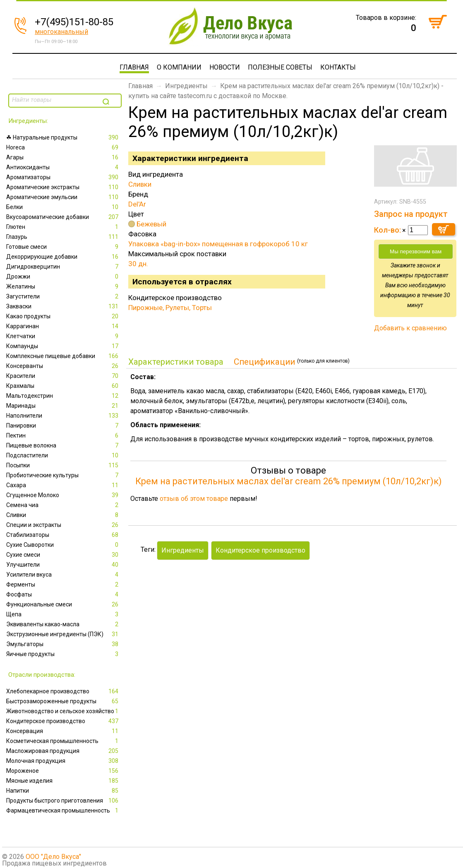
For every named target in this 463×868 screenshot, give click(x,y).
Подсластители (63, 455)
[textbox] (55, 100)
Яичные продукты (63, 654)
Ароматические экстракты (63, 187)
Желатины (63, 286)
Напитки (63, 791)
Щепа (63, 614)
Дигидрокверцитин (63, 267)
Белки (63, 207)
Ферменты (63, 584)
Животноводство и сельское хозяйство (63, 711)
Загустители (63, 296)
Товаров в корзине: (386, 18)
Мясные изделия (63, 781)
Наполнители (63, 416)
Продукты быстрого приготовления (63, 801)
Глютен (63, 227)
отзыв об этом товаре (194, 499)
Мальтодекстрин (63, 396)
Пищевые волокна (63, 445)
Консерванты (63, 366)
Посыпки (63, 465)
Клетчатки (63, 336)
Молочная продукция (63, 761)
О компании (179, 67)
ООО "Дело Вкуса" (53, 857)
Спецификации (264, 362)
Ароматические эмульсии (63, 197)
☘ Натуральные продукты (63, 137)
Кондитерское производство (63, 721)
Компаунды (63, 346)
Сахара (63, 485)
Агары (63, 157)
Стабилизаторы (63, 535)
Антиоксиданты (63, 167)
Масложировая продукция (63, 751)
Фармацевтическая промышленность (63, 810)
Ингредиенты (186, 86)
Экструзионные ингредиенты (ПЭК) (63, 634)
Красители (63, 376)
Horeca (63, 147)
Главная (134, 67)
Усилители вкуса (63, 575)
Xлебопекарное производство (63, 691)
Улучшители (63, 565)
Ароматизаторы (63, 177)
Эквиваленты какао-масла (63, 624)
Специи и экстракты (63, 525)
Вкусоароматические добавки (63, 217)
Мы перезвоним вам (416, 251)
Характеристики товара (176, 362)
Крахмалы (63, 386)
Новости (225, 67)
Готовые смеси (63, 247)
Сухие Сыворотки (63, 545)
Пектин (63, 435)
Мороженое (63, 771)
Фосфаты (63, 594)
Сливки (63, 515)
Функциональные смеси (63, 604)
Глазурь (63, 237)
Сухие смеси (63, 555)
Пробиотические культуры (63, 475)
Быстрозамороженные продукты (63, 701)
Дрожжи (63, 277)
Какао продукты (63, 316)
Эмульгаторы (63, 644)
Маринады (63, 406)
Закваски (63, 306)
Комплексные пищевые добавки (63, 356)
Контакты (338, 67)
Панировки (63, 426)
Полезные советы (280, 67)
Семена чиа (63, 505)
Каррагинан (63, 326)
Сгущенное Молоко (63, 495)
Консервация (63, 731)
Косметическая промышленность (63, 741)
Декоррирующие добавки (63, 257)
